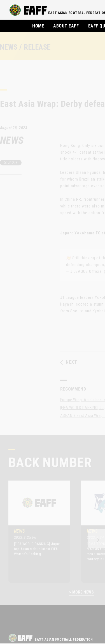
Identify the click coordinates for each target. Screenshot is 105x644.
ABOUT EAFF (66, 26)
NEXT (69, 362)
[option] (35, 532)
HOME (38, 26)
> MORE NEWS (81, 592)
